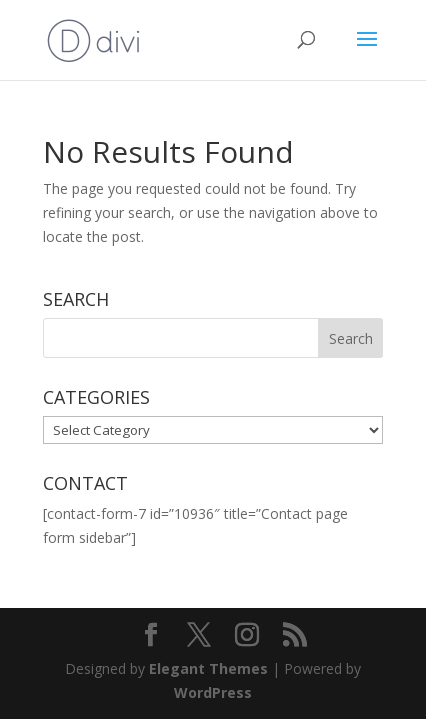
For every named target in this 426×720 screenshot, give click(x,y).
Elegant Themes (208, 668)
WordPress (213, 692)
